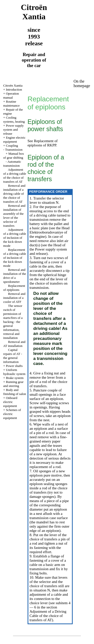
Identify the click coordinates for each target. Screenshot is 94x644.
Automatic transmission (12, 164)
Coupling (12, 146)
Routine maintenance (12, 103)
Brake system (15, 378)
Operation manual (11, 95)
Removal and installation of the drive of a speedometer (15, 276)
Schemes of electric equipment (12, 414)
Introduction (14, 89)
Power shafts (14, 366)
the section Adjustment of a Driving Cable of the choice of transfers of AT (48, 614)
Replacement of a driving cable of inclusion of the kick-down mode (15, 258)
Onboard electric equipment (10, 402)
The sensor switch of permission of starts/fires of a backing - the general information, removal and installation (13, 322)
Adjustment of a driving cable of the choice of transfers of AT (15, 176)
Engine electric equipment (14, 140)
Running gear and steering (13, 384)
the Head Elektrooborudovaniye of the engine (50, 232)
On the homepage (82, 83)
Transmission (14, 150)
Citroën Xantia (13, 85)
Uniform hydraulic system (14, 372)
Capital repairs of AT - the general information (13, 356)
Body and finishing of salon (15, 392)
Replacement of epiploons (14, 288)
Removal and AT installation (14, 344)
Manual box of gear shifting (14, 156)
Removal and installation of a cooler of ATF (14, 298)
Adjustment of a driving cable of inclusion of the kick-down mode (15, 238)
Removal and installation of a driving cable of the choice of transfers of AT (14, 194)
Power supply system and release (14, 130)
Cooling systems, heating (14, 120)
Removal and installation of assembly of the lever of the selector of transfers (14, 216)
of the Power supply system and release (48, 249)
